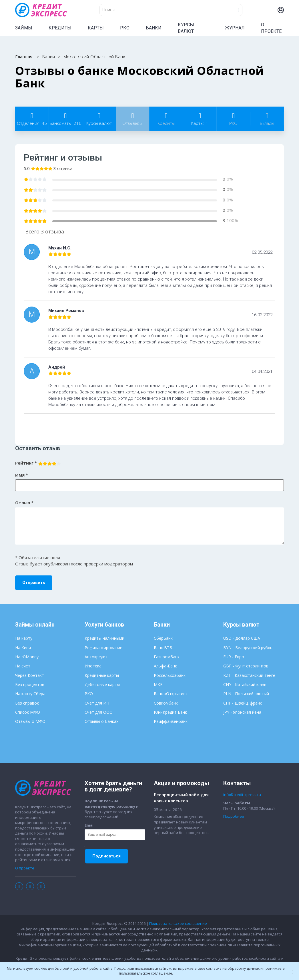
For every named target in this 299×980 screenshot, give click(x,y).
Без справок (27, 703)
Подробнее (234, 816)
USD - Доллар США (242, 638)
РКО (125, 28)
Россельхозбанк (170, 675)
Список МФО (28, 712)
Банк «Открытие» (171, 694)
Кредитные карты (102, 675)
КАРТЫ (96, 28)
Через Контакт (30, 675)
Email (90, 825)
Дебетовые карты (102, 684)
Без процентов (30, 684)
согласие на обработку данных (233, 968)
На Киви (23, 648)
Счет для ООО (99, 712)
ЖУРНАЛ (235, 28)
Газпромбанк (167, 657)
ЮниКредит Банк (170, 712)
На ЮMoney (27, 657)
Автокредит (96, 657)
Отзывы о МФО (30, 721)
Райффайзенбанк (171, 721)
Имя (22, 475)
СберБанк (163, 638)
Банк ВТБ (163, 648)
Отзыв (24, 503)
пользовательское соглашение (145, 973)
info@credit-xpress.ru (242, 795)
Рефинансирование (103, 648)
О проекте (25, 868)
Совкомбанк (166, 703)
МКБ (158, 684)
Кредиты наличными (104, 638)
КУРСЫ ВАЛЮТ (186, 28)
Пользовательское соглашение (178, 923)
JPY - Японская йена (242, 712)
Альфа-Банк (165, 666)
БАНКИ (154, 28)
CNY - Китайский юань (245, 684)
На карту (24, 638)
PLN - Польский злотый (246, 694)
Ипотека (93, 666)
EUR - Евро (234, 657)
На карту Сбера (30, 694)
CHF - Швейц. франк (243, 703)
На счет (23, 666)
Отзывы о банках (101, 721)
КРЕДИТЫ (60, 28)
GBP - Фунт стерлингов (246, 666)
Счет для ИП (97, 703)
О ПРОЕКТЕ (271, 28)
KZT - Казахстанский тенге (249, 675)
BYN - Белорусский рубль (248, 648)
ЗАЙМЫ (24, 28)
